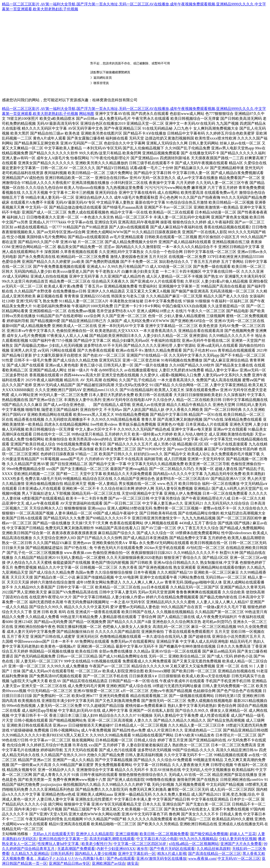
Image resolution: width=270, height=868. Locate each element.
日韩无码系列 (62, 854)
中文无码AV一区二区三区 (239, 858)
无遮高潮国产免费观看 (76, 849)
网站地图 (87, 114)
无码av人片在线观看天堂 (54, 834)
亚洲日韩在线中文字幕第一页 (63, 839)
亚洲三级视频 (127, 834)
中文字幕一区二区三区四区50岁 (140, 844)
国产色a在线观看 (121, 858)
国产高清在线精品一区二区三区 (214, 854)
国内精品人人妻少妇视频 (96, 854)
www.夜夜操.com (202, 858)
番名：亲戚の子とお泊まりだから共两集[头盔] (66, 858)
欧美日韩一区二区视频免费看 (164, 834)
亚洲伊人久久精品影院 (95, 834)
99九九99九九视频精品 (198, 839)
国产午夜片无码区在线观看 (172, 849)
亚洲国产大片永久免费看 (241, 844)
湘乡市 (142, 849)
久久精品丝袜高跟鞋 (214, 849)
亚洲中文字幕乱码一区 (137, 854)
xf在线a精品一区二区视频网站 (194, 844)
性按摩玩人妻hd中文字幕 (59, 844)
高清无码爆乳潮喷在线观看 (112, 839)
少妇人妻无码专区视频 (238, 839)
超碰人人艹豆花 (243, 834)
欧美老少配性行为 (97, 844)
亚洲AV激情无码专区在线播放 (161, 858)
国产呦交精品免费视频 (209, 834)
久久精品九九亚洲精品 (30, 854)
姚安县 (133, 863)
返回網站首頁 (103, 78)
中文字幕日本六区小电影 (157, 839)
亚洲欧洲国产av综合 (109, 863)
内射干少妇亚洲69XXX (116, 849)
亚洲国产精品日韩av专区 (69, 863)
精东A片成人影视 (172, 854)
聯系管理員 (101, 83)
